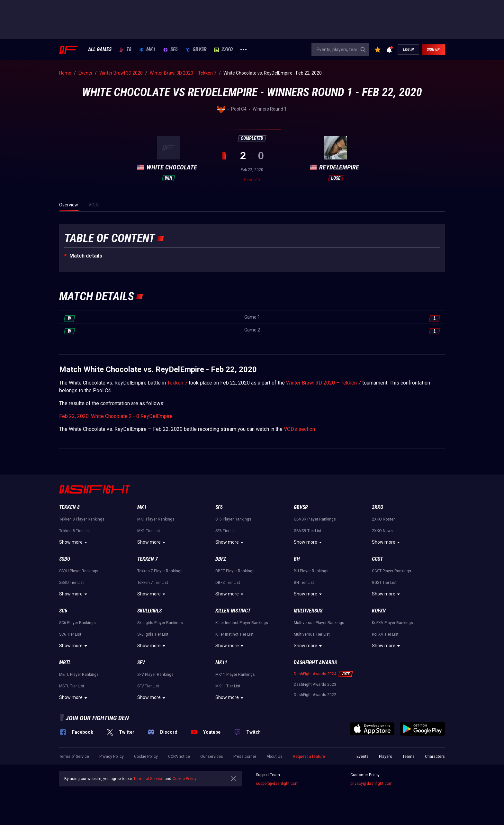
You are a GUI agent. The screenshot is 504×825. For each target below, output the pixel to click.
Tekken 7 (177, 383)
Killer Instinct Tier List (234, 634)
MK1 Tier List (149, 531)
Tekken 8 (69, 507)
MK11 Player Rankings (235, 675)
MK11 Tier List (228, 686)
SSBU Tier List (72, 583)
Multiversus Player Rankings (319, 623)
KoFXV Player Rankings (392, 623)
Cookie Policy (146, 757)
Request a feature (309, 757)
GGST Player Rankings (392, 571)
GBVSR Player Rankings (315, 519)
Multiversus (308, 611)
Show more (74, 542)
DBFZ (221, 559)
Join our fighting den (97, 718)
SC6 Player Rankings (77, 623)
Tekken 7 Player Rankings (160, 571)
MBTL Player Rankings (79, 675)
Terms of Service (74, 757)
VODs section (299, 429)
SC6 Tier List (70, 634)
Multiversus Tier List (312, 634)
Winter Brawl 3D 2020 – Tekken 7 (324, 383)
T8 (125, 50)
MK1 (147, 50)
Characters (435, 757)
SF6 (171, 50)
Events (363, 757)
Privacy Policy (112, 757)
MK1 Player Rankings (156, 519)
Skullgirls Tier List (153, 634)
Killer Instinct (233, 611)
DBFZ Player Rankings (235, 571)
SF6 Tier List (226, 531)
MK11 (221, 662)
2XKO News (382, 531)
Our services (212, 757)
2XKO (224, 50)
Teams (409, 757)
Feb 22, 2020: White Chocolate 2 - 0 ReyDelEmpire (116, 416)
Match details (86, 256)
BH (297, 559)
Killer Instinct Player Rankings (242, 623)
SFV (141, 662)
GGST (377, 559)
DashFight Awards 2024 (315, 674)
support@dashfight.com (277, 784)
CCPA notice (179, 757)
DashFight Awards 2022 (315, 695)
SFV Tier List (148, 686)
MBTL (65, 662)
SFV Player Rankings (155, 675)
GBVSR (196, 50)
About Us (274, 757)
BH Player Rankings (311, 571)
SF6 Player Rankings (233, 519)
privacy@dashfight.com (371, 784)
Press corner (245, 757)
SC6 (63, 611)
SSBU (65, 559)
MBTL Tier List (72, 686)
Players (386, 757)
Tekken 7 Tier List (153, 583)
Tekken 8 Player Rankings (82, 519)
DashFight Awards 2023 (315, 684)
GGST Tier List (384, 583)
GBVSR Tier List (308, 531)
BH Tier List (304, 583)
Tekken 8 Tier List (75, 531)
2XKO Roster (383, 519)
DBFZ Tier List (228, 583)
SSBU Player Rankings (79, 571)
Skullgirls (149, 611)
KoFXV (379, 611)
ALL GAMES (100, 50)
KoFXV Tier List (385, 634)
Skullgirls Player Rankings (160, 623)
